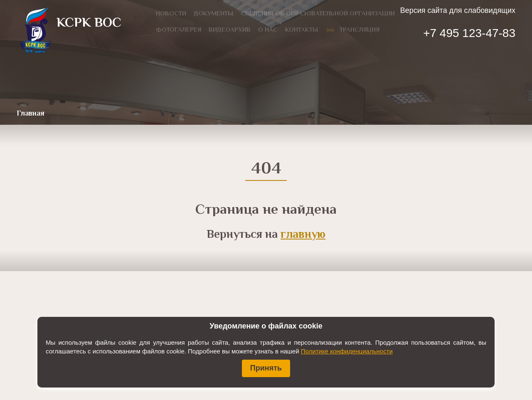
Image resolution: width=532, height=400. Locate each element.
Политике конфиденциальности (347, 351)
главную (303, 235)
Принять (266, 368)
